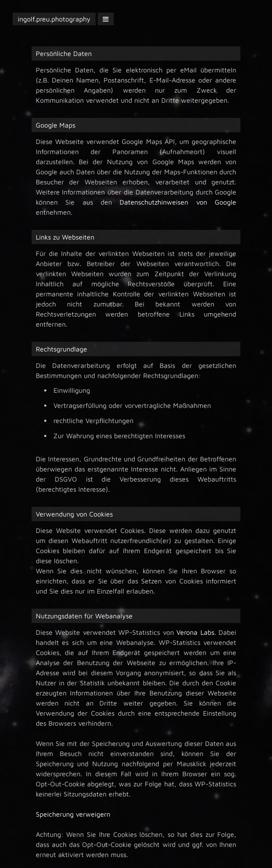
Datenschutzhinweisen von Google (178, 202)
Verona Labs (195, 632)
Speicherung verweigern (73, 814)
